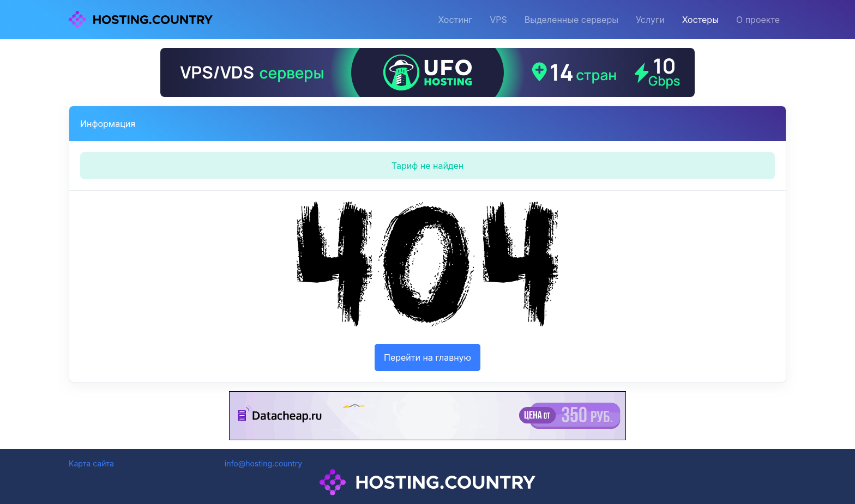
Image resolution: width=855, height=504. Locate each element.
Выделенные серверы (571, 20)
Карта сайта (91, 463)
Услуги (650, 20)
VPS (498, 20)
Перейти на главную (427, 357)
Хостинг (455, 20)
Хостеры (700, 20)
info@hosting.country (263, 463)
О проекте (758, 20)
